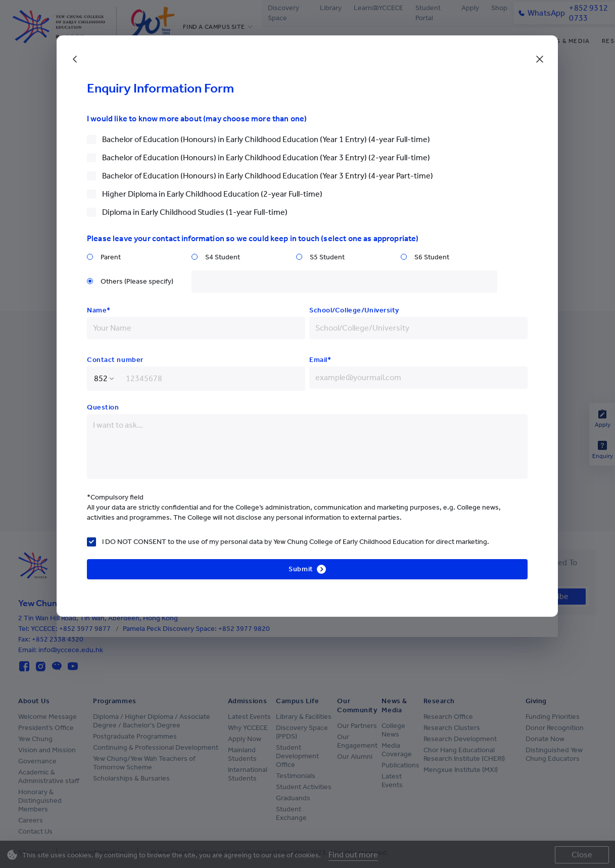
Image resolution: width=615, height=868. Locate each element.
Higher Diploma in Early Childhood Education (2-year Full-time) (212, 194)
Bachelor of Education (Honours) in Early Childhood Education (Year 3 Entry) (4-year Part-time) (268, 176)
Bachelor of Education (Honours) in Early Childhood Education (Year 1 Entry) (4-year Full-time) (266, 139)
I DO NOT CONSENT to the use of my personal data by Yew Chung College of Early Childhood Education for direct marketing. (296, 542)
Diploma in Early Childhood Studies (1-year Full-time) (195, 212)
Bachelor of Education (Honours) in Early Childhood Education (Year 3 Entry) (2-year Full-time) (266, 157)
